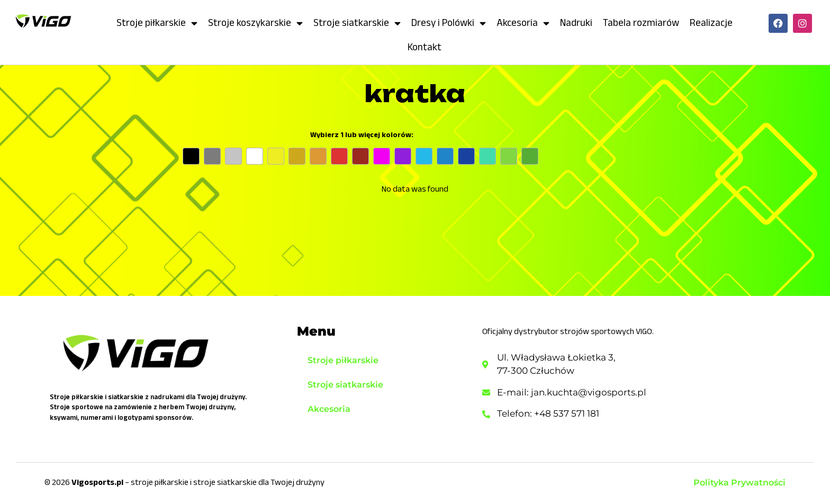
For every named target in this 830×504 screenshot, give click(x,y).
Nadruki (576, 22)
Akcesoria (523, 23)
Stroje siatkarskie (357, 23)
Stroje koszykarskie (255, 23)
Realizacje (711, 22)
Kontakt (425, 47)
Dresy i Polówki (449, 23)
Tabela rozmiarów (641, 22)
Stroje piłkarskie (157, 23)
